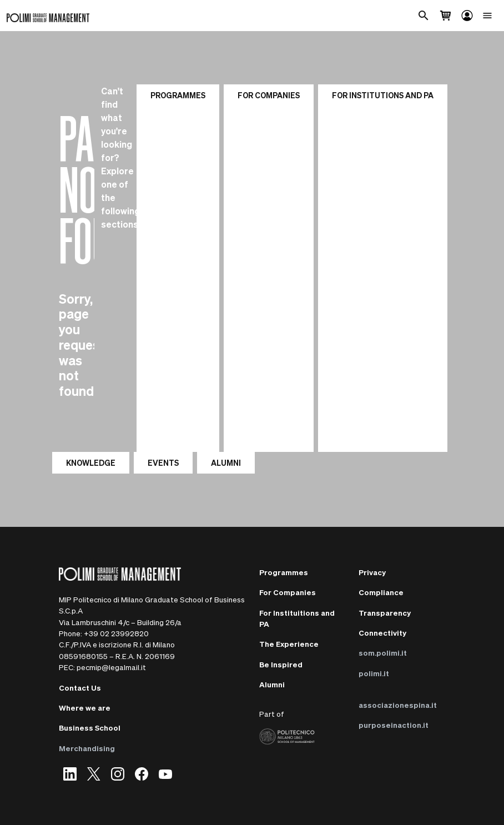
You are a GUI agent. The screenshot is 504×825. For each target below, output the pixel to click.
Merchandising (87, 748)
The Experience (289, 644)
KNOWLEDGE (91, 462)
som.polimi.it (383, 653)
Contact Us (80, 688)
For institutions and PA (383, 95)
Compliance (381, 592)
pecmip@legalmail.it (111, 667)
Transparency (385, 613)
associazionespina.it (398, 705)
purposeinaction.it (394, 725)
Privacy (372, 572)
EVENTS (163, 462)
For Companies (269, 95)
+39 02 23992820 (116, 633)
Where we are (85, 708)
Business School (90, 728)
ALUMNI (226, 462)
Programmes (178, 95)
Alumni (272, 684)
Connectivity (382, 633)
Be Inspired (281, 664)
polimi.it (374, 673)
